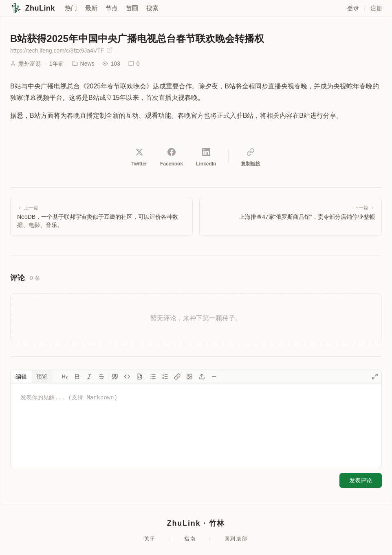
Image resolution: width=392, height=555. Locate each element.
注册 (376, 8)
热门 (71, 8)
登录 (353, 8)
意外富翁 (30, 64)
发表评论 (361, 480)
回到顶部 (236, 539)
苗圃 (132, 8)
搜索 (152, 8)
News (83, 64)
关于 (150, 539)
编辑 (21, 377)
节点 (112, 8)
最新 (91, 8)
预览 (42, 377)
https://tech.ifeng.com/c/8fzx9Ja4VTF (62, 50)
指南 (190, 539)
